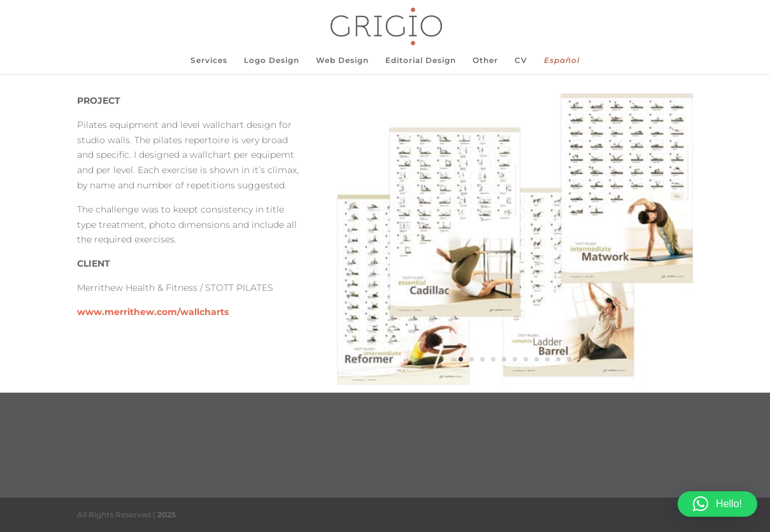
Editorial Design (421, 60)
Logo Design (272, 60)
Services (209, 60)
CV (521, 60)
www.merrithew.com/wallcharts (153, 312)
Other (485, 60)
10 (558, 359)
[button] (717, 504)
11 (569, 359)
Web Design (342, 60)
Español (562, 60)
